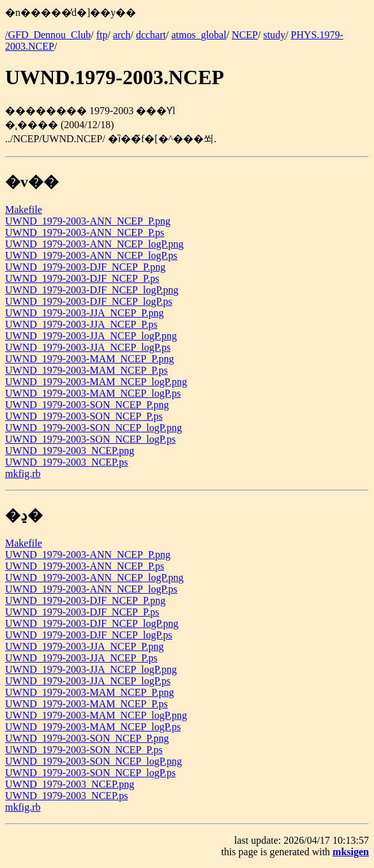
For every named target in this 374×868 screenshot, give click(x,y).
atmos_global (198, 35)
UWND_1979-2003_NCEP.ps (66, 462)
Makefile (24, 210)
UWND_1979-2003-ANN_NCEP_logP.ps (91, 255)
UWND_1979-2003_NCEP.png (70, 451)
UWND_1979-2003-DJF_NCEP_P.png (85, 267)
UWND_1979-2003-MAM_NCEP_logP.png (96, 382)
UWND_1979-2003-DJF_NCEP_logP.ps (89, 301)
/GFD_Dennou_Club (48, 35)
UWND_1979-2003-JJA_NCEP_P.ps (81, 324)
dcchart (151, 35)
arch (122, 35)
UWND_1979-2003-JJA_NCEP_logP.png (91, 336)
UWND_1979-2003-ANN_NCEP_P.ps (85, 232)
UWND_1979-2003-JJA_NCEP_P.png (84, 313)
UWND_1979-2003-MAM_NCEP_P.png (89, 359)
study (274, 35)
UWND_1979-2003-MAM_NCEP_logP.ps (93, 393)
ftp (102, 35)
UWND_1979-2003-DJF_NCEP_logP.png (92, 290)
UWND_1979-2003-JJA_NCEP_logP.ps (88, 347)
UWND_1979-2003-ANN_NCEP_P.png (88, 221)
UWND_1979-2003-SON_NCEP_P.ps (84, 416)
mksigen (351, 852)
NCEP (245, 35)
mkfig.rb (23, 474)
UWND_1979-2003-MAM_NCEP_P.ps (86, 370)
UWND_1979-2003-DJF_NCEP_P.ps (82, 278)
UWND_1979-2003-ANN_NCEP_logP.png (94, 244)
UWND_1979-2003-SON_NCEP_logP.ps (90, 439)
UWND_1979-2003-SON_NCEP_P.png (87, 405)
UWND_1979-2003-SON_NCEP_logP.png (93, 428)
